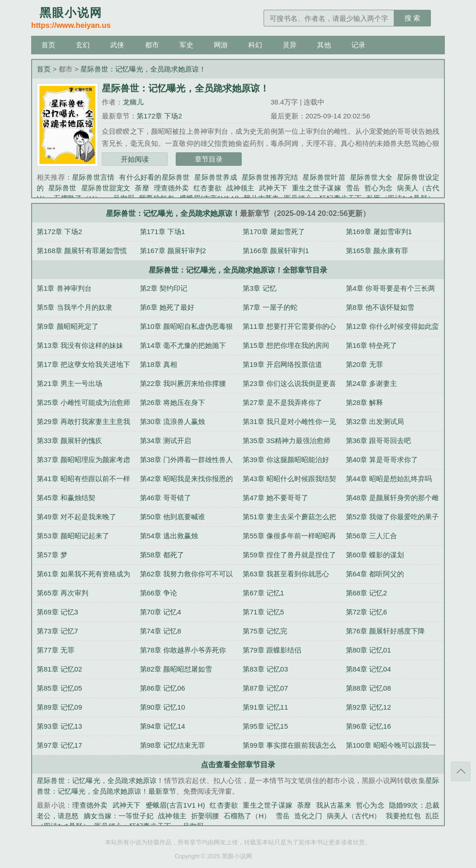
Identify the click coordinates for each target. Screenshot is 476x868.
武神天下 (273, 188)
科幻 (255, 45)
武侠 (117, 45)
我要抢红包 (403, 816)
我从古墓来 (334, 805)
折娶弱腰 (205, 816)
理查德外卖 (172, 188)
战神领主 (241, 188)
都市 (152, 45)
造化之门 (308, 816)
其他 (324, 45)
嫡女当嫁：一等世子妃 (119, 816)
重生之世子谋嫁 (317, 188)
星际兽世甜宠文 (106, 188)
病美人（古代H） (354, 816)
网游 (221, 45)
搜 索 (412, 18)
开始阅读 (135, 159)
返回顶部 (461, 771)
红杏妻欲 (208, 188)
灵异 (290, 45)
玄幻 (83, 45)
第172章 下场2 (159, 116)
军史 (186, 45)
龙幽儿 (133, 102)
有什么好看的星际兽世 (154, 177)
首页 (48, 45)
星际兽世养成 (215, 177)
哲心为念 (379, 188)
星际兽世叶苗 (324, 177)
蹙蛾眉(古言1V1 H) (175, 805)
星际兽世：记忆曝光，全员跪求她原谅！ (143, 69)
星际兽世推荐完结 (270, 177)
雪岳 (353, 188)
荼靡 (142, 188)
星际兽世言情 (93, 177)
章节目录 (209, 159)
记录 (358, 45)
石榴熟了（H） (247, 816)
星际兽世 (63, 188)
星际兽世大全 (371, 177)
